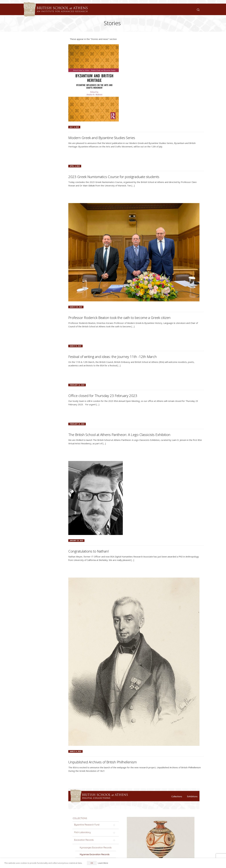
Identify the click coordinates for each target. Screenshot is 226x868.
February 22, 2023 (77, 385)
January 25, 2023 (76, 541)
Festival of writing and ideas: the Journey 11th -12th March (112, 357)
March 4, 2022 (75, 751)
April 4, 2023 (75, 166)
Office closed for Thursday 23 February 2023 (103, 396)
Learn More (103, 863)
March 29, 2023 (76, 307)
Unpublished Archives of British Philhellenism (103, 762)
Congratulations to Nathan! (89, 551)
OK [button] (92, 863)
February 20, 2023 (77, 424)
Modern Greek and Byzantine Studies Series (102, 138)
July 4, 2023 (74, 127)
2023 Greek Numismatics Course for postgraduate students (114, 177)
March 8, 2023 (75, 346)
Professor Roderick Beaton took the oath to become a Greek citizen (119, 318)
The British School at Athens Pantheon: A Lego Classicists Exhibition (119, 435)
